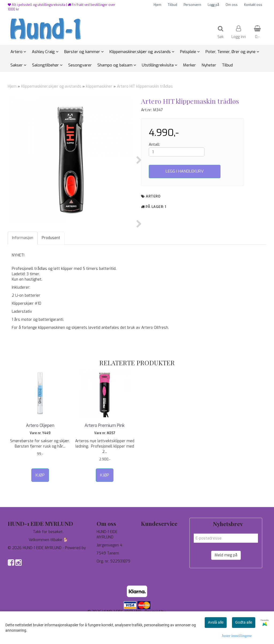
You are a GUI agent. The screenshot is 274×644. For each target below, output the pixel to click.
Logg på (213, 5)
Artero (153, 196)
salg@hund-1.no (110, 602)
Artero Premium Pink (105, 452)
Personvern (192, 5)
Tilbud (172, 5)
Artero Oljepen (40, 452)
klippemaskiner (99, 86)
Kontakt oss (253, 5)
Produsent (51, 265)
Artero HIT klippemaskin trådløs (145, 86)
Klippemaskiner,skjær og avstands (51, 86)
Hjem (157, 5)
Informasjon (23, 265)
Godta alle (244, 622)
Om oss (232, 5)
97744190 (105, 596)
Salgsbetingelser (156, 583)
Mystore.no (18, 580)
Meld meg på (226, 582)
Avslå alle (216, 622)
